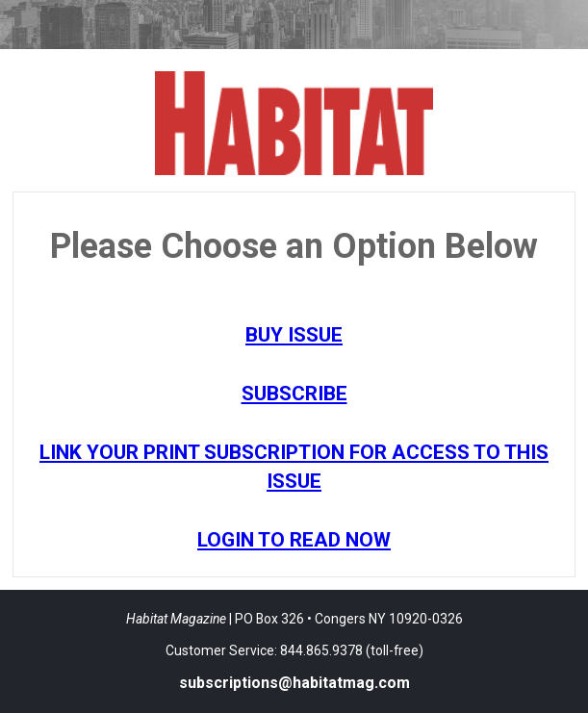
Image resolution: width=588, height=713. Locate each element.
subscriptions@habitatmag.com (294, 683)
